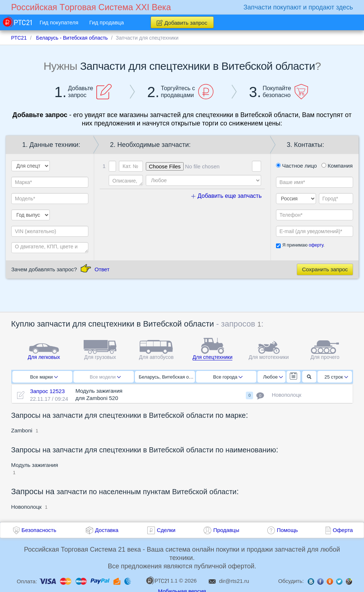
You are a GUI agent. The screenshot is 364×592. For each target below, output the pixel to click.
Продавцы (226, 530)
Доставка (107, 530)
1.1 (162, 580)
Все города (228, 377)
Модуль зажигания (35, 465)
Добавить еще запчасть (227, 196)
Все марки (44, 377)
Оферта (343, 530)
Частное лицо (297, 166)
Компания (337, 166)
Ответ (102, 269)
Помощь (287, 530)
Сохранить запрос (325, 269)
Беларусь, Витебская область (167, 377)
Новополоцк (27, 507)
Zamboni (23, 430)
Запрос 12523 (47, 391)
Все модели (105, 377)
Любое (273, 377)
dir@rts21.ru (234, 581)
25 (336, 377)
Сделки (166, 530)
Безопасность (39, 530)
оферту (316, 245)
